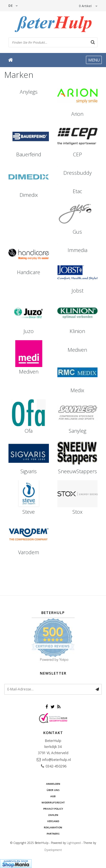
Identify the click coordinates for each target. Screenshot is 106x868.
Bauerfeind (29, 154)
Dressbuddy (77, 173)
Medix (77, 390)
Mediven (29, 372)
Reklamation (53, 827)
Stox (77, 512)
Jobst (77, 291)
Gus (77, 232)
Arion (77, 114)
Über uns (53, 790)
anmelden (53, 784)
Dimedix (29, 195)
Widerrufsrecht (53, 802)
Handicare (29, 272)
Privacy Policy (53, 809)
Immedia (77, 250)
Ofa (29, 431)
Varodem (29, 552)
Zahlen (53, 815)
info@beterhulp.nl (57, 760)
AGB (53, 796)
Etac (77, 191)
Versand (53, 821)
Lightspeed (74, 843)
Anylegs (29, 92)
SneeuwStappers (77, 471)
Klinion (77, 331)
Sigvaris (29, 471)
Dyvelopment (53, 850)
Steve (29, 512)
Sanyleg (77, 431)
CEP (77, 154)
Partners (53, 834)
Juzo (29, 331)
